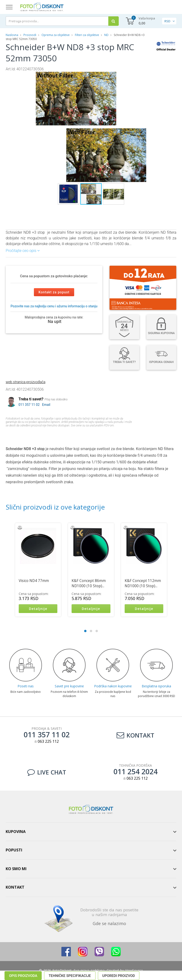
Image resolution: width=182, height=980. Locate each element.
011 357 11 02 (29, 405)
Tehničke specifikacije (70, 434)
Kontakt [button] (15, 887)
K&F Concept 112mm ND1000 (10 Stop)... (143, 583)
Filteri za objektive (87, 35)
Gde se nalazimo (109, 923)
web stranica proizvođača (25, 382)
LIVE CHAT (47, 772)
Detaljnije (38, 609)
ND (106, 35)
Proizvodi (30, 35)
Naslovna (12, 35)
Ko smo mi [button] (16, 869)
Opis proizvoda (23, 434)
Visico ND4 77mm (34, 581)
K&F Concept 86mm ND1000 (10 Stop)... (89, 583)
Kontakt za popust (54, 292)
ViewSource (134, 970)
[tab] (91, 832)
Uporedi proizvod (119, 434)
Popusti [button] (14, 850)
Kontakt (135, 735)
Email (46, 405)
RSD (167, 21)
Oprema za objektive (56, 35)
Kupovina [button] (16, 832)
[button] (146, 76)
